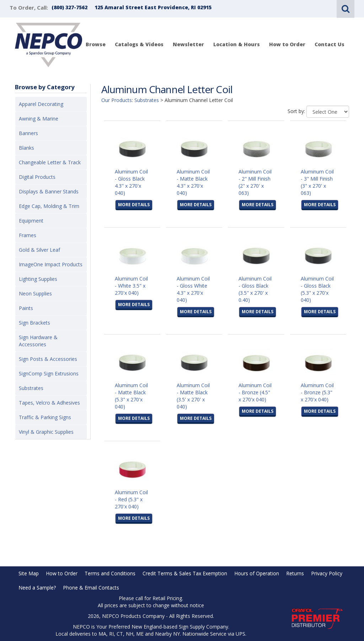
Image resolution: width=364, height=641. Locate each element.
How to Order (287, 44)
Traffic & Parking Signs (45, 417)
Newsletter (188, 44)
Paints (26, 308)
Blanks (26, 148)
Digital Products (37, 177)
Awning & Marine (39, 119)
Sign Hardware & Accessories (38, 341)
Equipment (31, 221)
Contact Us (330, 44)
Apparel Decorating (41, 104)
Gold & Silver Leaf (39, 250)
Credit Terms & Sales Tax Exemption (185, 573)
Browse (96, 44)
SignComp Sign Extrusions (49, 373)
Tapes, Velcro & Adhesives (49, 403)
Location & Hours (237, 44)
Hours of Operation (257, 573)
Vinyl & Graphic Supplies (46, 432)
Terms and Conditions (110, 573)
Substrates (31, 388)
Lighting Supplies (38, 279)
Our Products (117, 100)
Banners (28, 133)
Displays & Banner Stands (49, 191)
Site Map (29, 573)
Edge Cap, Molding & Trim (49, 206)
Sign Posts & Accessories (48, 359)
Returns (295, 573)
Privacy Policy (327, 573)
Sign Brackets (34, 323)
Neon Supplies (35, 293)
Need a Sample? (37, 587)
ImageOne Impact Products (51, 264)
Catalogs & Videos (139, 44)
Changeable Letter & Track (50, 162)
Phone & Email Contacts (91, 587)
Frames (28, 235)
